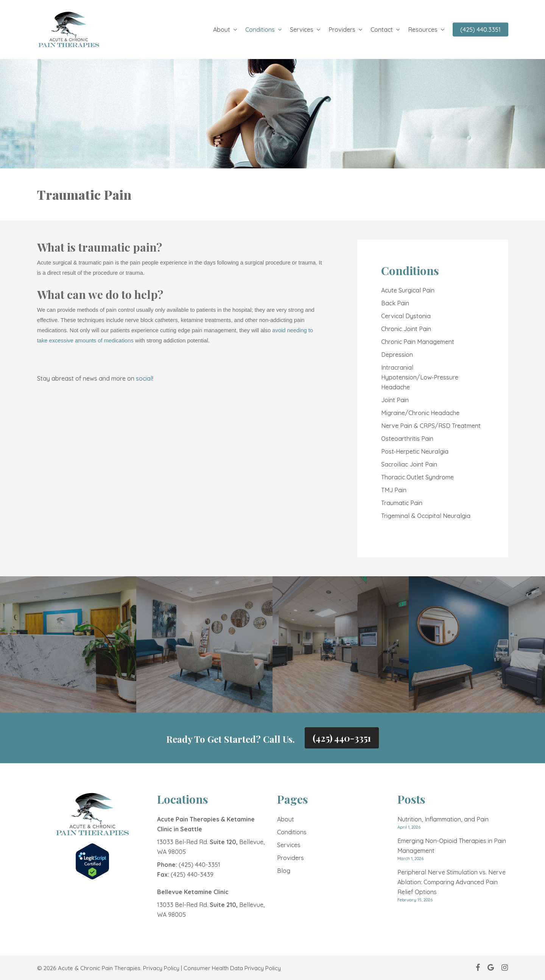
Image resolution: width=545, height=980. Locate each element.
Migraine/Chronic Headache (420, 413)
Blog (284, 871)
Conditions (292, 832)
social (144, 378)
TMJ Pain (394, 490)
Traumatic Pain (402, 503)
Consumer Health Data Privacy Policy (232, 968)
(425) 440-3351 (342, 738)
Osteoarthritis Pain (407, 439)
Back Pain (395, 303)
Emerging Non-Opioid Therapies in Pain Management (452, 846)
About (286, 819)
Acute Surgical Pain (408, 290)
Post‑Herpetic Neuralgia (415, 451)
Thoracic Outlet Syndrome (417, 477)
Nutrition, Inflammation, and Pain (443, 819)
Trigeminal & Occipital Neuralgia (426, 516)
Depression (397, 355)
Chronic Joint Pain (406, 329)
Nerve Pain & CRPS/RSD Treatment (431, 426)
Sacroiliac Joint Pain (409, 464)
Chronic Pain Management (418, 342)
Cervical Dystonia (406, 316)
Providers (290, 858)
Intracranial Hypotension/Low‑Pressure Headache (420, 377)
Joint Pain (395, 400)
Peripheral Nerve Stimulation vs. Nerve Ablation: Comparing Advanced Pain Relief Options (452, 882)
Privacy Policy (161, 968)
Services (289, 845)
